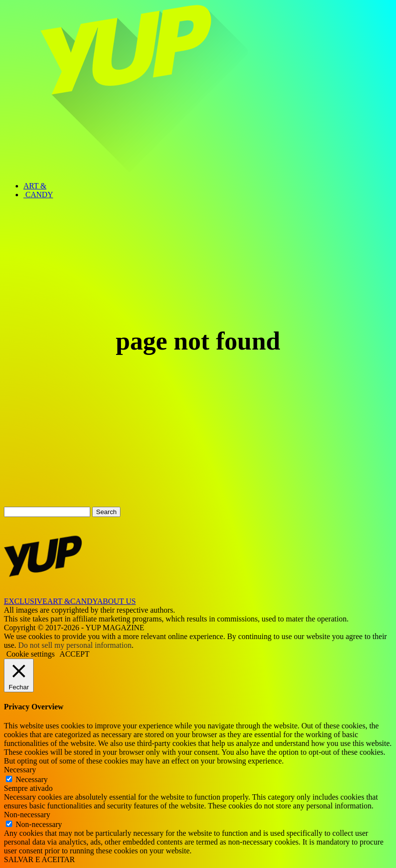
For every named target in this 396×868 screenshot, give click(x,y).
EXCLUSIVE (26, 601)
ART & (35, 186)
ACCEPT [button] (74, 654)
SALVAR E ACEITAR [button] (39, 859)
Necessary (32, 779)
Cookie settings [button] (30, 654)
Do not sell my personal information (75, 645)
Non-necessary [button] (27, 815)
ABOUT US (116, 601)
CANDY (38, 195)
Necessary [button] (20, 770)
